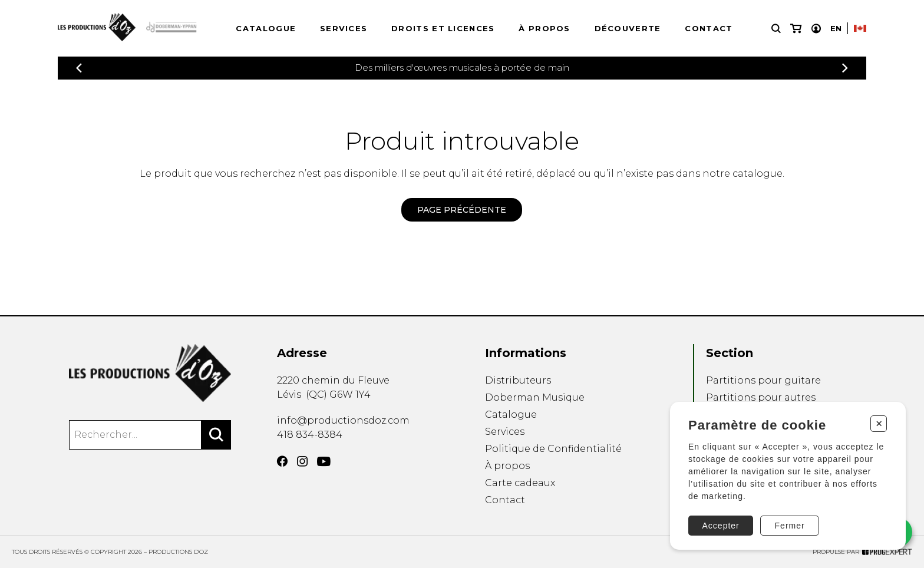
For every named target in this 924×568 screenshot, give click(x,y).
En (836, 28)
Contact (709, 28)
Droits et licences (443, 28)
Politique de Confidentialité (553, 449)
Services (344, 28)
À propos (544, 28)
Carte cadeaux (520, 483)
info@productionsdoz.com (343, 420)
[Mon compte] (816, 29)
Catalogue (266, 28)
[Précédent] (79, 68)
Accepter (721, 526)
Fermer (790, 526)
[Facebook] (282, 461)
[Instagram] (302, 461)
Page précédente (462, 210)
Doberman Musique (535, 397)
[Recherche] (776, 29)
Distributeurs (518, 380)
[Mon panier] (796, 29)
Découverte (628, 28)
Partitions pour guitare (763, 380)
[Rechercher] (216, 435)
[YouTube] (324, 462)
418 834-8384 (310, 435)
